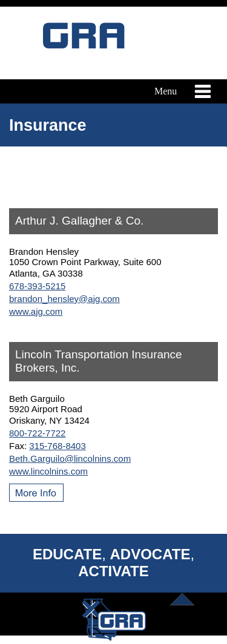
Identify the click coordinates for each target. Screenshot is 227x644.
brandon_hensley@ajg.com (64, 299)
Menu (181, 91)
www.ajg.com (36, 311)
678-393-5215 (37, 286)
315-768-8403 (57, 446)
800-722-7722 (37, 433)
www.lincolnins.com (48, 471)
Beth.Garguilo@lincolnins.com (70, 458)
